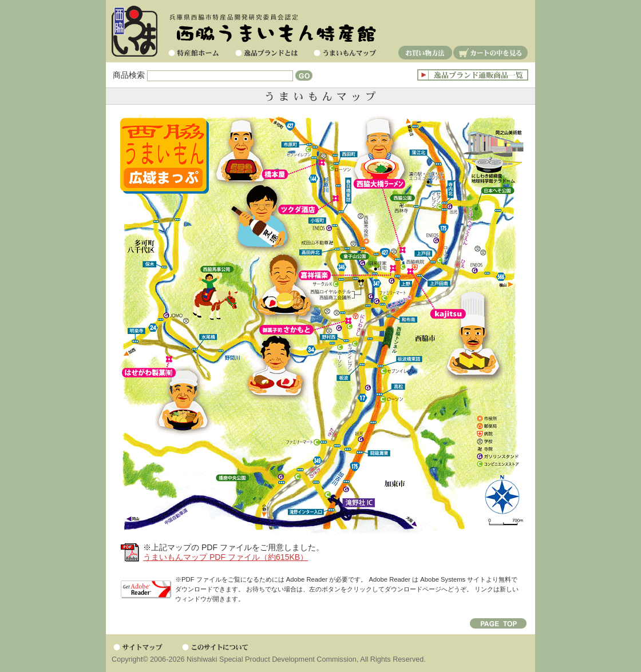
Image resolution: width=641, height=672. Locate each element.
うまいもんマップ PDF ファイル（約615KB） (225, 557)
